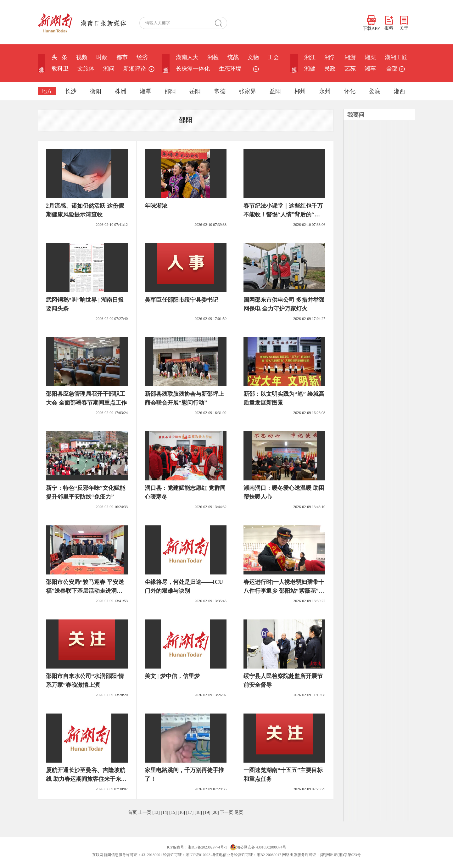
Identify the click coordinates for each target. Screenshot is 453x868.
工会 (273, 57)
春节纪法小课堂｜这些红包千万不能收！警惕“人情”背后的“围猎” (283, 215)
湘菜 (370, 57)
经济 (142, 57)
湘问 (109, 69)
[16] (181, 812)
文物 (253, 57)
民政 (330, 69)
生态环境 (230, 69)
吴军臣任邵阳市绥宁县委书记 (182, 300)
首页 (132, 812)
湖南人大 (187, 57)
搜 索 (221, 23)
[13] (156, 812)
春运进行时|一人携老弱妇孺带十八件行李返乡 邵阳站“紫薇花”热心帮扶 (284, 591)
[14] (164, 812)
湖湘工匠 (396, 57)
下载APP (371, 23)
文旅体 (86, 69)
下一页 (226, 812)
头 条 (59, 57)
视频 (82, 57)
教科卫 (60, 69)
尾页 (239, 812)
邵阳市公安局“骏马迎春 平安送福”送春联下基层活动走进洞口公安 (85, 591)
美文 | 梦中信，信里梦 (172, 676)
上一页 (145, 812)
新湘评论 (135, 69)
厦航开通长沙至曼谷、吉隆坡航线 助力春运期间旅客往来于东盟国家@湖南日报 (86, 779)
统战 (233, 57)
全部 (395, 69)
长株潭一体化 (193, 69)
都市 (122, 57)
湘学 (330, 57)
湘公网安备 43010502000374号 (258, 847)
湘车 (370, 69)
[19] (207, 812)
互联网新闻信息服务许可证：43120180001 (127, 855)
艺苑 (350, 69)
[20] (215, 812)
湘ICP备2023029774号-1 (207, 847)
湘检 (213, 57)
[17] (190, 812)
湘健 (310, 69)
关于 (404, 23)
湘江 (310, 57)
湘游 (350, 57)
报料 (389, 23)
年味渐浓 (156, 206)
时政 (102, 57)
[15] (173, 812)
